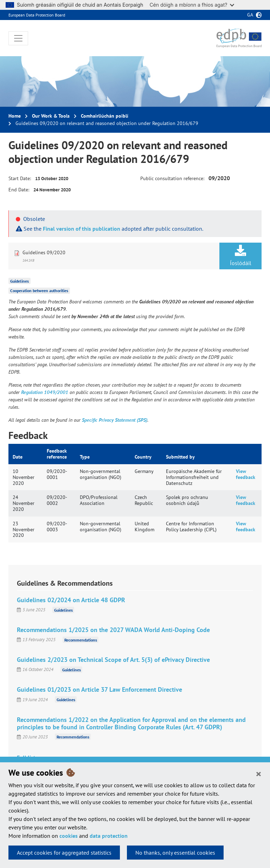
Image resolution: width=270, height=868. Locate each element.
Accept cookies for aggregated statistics (64, 853)
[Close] (259, 774)
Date (18, 457)
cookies (69, 836)
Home (15, 116)
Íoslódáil (240, 256)
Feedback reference (57, 454)
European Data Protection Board (37, 15)
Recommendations (81, 640)
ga (250, 15)
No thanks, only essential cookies (175, 853)
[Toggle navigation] (18, 38)
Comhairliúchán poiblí (105, 116)
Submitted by (180, 457)
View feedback (246, 474)
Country (143, 457)
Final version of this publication (82, 229)
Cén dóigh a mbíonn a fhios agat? (192, 5)
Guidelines (20, 281)
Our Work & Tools (51, 116)
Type (85, 457)
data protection (109, 836)
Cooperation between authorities (39, 291)
